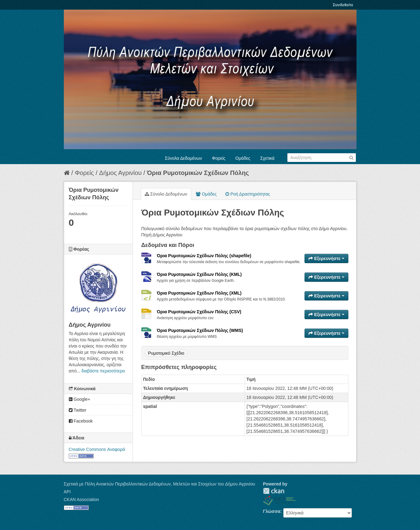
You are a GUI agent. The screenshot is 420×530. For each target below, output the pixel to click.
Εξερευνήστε (326, 258)
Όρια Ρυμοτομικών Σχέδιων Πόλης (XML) (199, 293)
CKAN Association (82, 499)
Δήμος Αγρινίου (120, 173)
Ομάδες (243, 158)
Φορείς (219, 158)
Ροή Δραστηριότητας (248, 194)
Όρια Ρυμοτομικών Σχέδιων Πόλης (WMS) (200, 330)
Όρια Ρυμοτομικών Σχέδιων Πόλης (198, 173)
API (67, 492)
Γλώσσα (272, 511)
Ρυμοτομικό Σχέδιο (166, 353)
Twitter (78, 410)
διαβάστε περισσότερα (103, 371)
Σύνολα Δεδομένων (184, 158)
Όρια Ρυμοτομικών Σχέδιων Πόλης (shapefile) (204, 256)
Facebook (81, 421)
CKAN (274, 491)
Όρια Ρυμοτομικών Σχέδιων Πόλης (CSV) (199, 312)
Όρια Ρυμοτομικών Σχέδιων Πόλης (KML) (199, 274)
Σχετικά (267, 158)
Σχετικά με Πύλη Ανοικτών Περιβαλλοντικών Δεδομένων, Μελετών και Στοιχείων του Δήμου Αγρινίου (160, 484)
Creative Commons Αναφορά (97, 449)
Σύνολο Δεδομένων (166, 194)
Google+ (80, 399)
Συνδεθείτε (343, 5)
